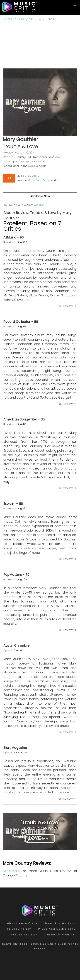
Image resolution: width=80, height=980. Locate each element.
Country (21, 19)
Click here (11, 871)
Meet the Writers (60, 923)
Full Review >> (67, 306)
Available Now (40, 196)
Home (7, 19)
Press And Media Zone (57, 929)
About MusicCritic (23, 923)
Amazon (39, 205)
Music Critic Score (39, 180)
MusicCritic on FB (60, 935)
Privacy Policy (19, 929)
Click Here (40, 838)
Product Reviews (23, 935)
